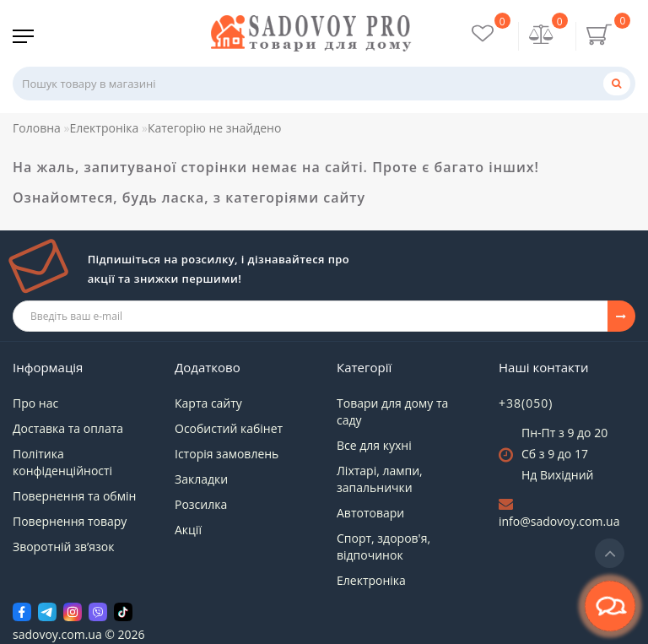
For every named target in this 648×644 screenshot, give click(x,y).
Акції (188, 530)
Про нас (35, 403)
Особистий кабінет (229, 428)
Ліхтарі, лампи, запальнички (380, 479)
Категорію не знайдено (214, 128)
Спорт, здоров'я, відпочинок (383, 547)
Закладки (201, 479)
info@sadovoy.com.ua (559, 521)
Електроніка (104, 128)
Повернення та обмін (74, 496)
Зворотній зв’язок (63, 547)
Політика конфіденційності (62, 462)
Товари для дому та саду (392, 411)
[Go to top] (610, 553)
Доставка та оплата (68, 428)
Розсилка (201, 504)
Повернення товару (70, 521)
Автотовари (370, 513)
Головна (37, 128)
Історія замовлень (227, 454)
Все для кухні (374, 445)
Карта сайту (208, 403)
